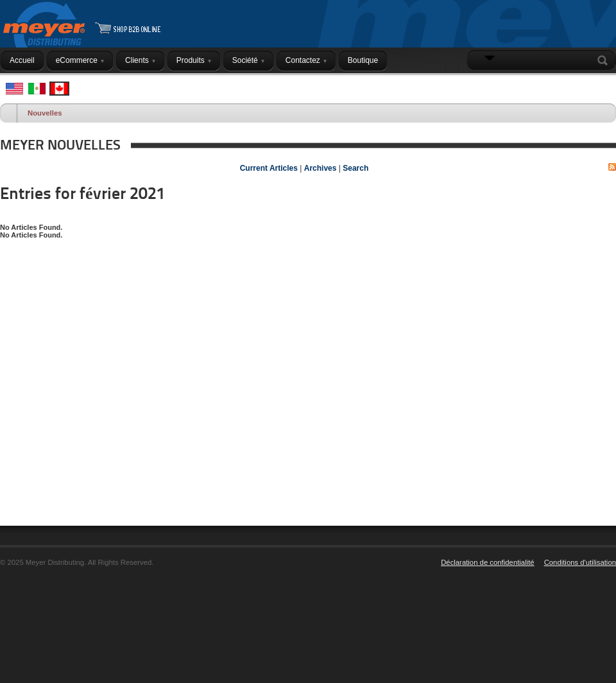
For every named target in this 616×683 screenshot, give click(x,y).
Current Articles (269, 168)
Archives (321, 168)
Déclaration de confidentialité (487, 562)
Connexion (588, 85)
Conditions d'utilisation (580, 562)
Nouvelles (45, 113)
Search (605, 60)
